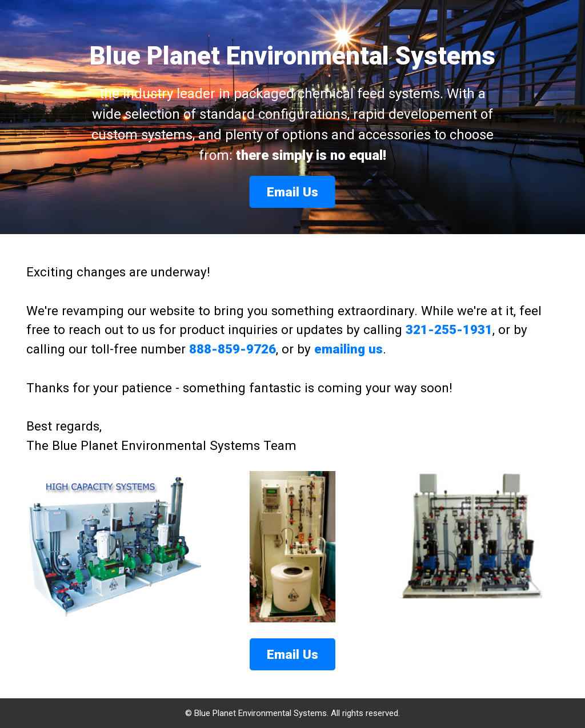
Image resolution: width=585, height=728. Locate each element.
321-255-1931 (449, 329)
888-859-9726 (233, 349)
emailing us (348, 349)
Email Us (292, 192)
